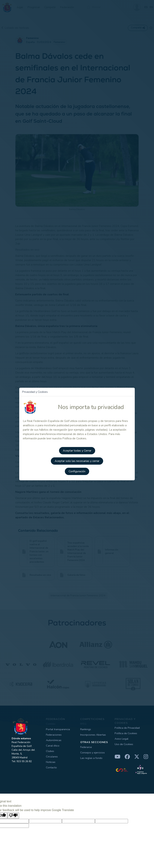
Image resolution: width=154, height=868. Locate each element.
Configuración (77, 471)
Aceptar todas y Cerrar (77, 450)
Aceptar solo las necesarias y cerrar (77, 461)
